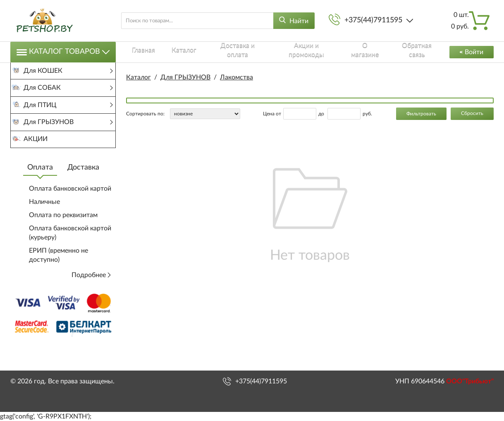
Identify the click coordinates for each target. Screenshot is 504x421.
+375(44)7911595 (373, 20)
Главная (138, 52)
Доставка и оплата (223, 52)
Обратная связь (403, 52)
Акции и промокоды (293, 52)
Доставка (83, 187)
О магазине (352, 52)
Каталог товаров (63, 52)
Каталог (172, 52)
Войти (470, 52)
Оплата (40, 187)
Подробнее (92, 295)
